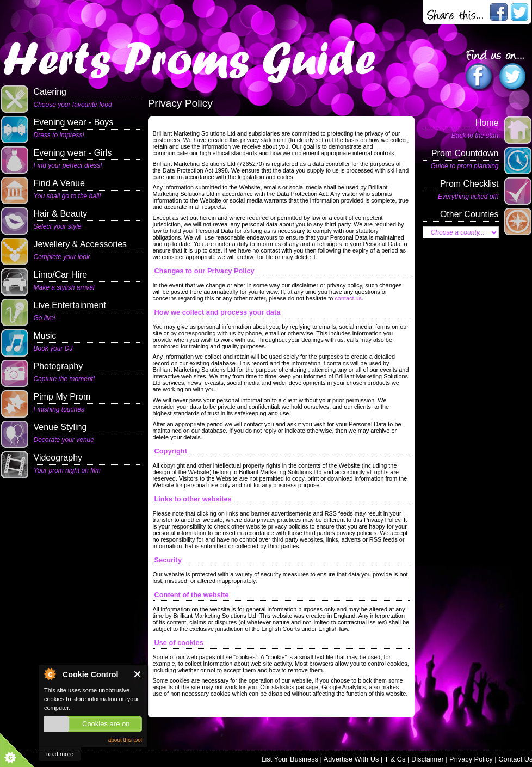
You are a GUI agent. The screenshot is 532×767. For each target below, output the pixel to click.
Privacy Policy (471, 759)
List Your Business (290, 759)
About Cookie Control (50, 674)
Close (138, 674)
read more (60, 754)
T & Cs (395, 759)
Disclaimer (428, 759)
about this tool (125, 740)
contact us (348, 298)
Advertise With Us (351, 759)
